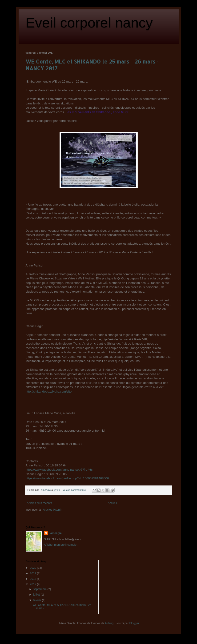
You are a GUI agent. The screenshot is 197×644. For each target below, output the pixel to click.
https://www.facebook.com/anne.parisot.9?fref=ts (59, 470)
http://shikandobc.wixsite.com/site (49, 392)
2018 (33, 579)
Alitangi (110, 623)
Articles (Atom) (52, 510)
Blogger (134, 623)
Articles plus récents (39, 503)
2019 (33, 573)
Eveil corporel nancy (89, 23)
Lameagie (55, 533)
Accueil (112, 503)
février (38, 600)
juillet (37, 595)
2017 (33, 584)
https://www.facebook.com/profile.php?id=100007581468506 (67, 478)
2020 (33, 568)
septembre (40, 589)
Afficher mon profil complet (61, 545)
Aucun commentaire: (75, 490)
